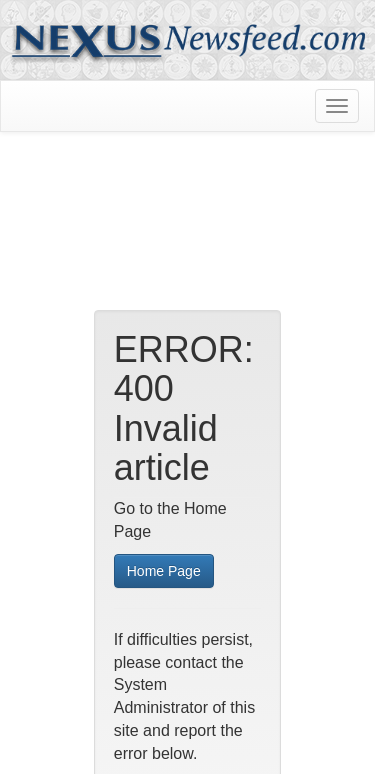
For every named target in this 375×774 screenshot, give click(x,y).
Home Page (164, 571)
